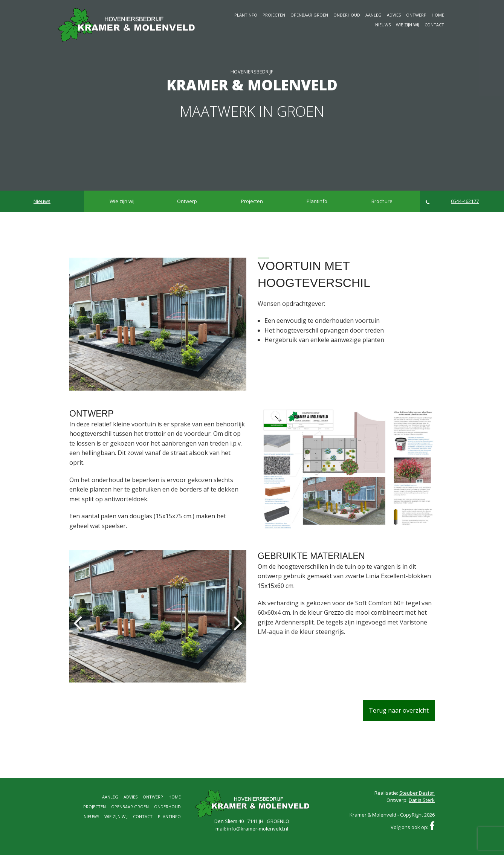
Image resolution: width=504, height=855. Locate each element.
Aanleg (373, 15)
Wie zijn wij (408, 25)
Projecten (274, 15)
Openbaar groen (309, 15)
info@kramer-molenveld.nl (258, 829)
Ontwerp (416, 15)
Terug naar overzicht (399, 710)
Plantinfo (246, 15)
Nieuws (383, 25)
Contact (434, 25)
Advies (394, 15)
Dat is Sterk (422, 800)
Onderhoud (347, 15)
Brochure (382, 201)
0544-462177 (452, 201)
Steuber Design (417, 793)
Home (438, 15)
